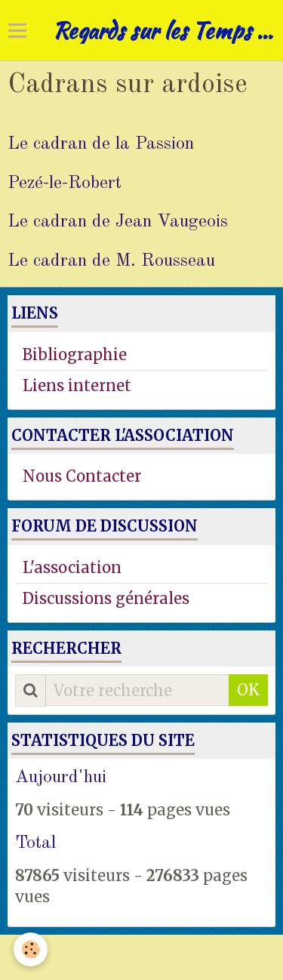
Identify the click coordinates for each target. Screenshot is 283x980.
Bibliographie (75, 354)
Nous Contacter (82, 476)
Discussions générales (106, 598)
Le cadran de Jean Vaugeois (118, 222)
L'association (72, 567)
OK (248, 690)
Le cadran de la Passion (101, 144)
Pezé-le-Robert (65, 183)
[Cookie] (31, 949)
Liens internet (77, 385)
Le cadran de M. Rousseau (111, 260)
